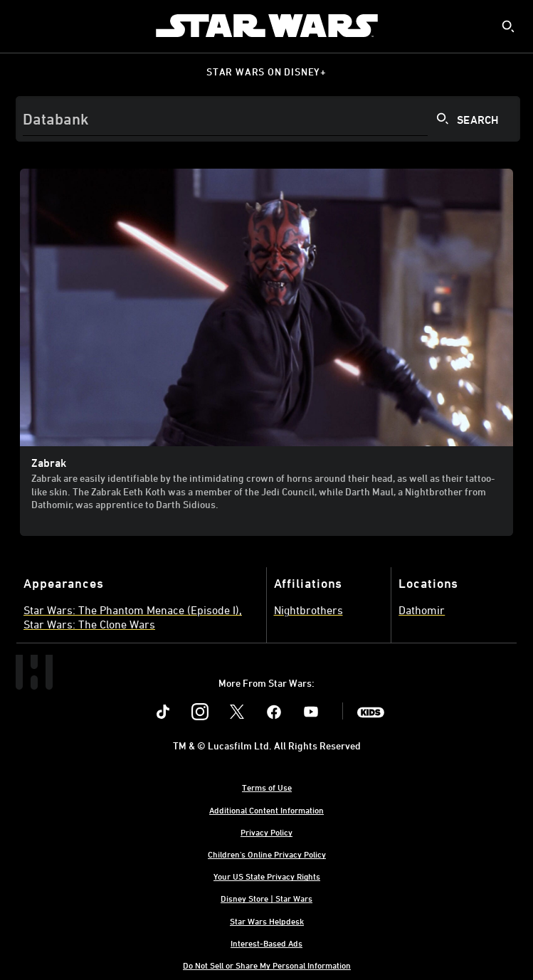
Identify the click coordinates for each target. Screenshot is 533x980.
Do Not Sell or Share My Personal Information (267, 965)
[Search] (268, 119)
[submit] (508, 26)
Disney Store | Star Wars (266, 898)
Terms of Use (267, 787)
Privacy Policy (266, 832)
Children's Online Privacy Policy (267, 854)
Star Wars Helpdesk (267, 921)
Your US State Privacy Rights (267, 876)
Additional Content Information (266, 810)
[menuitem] (23, 26)
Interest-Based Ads (266, 943)
